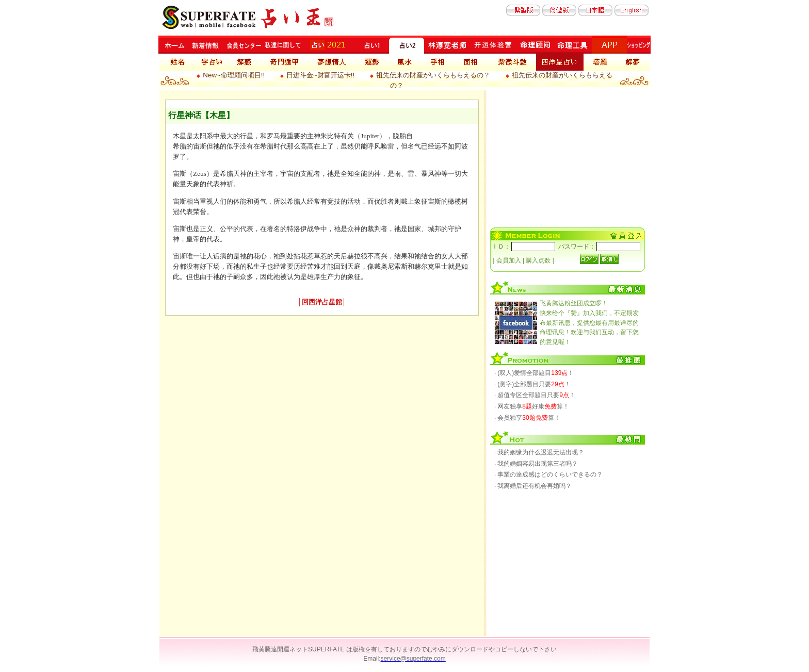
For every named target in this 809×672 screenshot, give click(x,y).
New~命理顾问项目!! (234, 75)
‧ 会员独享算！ (527, 418)
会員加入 (509, 260)
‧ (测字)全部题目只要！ (532, 384)
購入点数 (538, 260)
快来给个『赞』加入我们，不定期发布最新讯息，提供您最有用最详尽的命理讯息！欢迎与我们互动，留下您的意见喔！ (589, 322)
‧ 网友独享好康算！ (532, 406)
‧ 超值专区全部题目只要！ (535, 395)
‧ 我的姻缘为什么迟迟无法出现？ (539, 452)
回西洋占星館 (322, 302)
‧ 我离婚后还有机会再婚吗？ (533, 486)
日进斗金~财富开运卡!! (320, 75)
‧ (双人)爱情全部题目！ (534, 373)
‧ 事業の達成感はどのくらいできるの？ (548, 474)
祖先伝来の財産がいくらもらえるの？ (433, 75)
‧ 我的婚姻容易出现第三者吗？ (536, 464)
